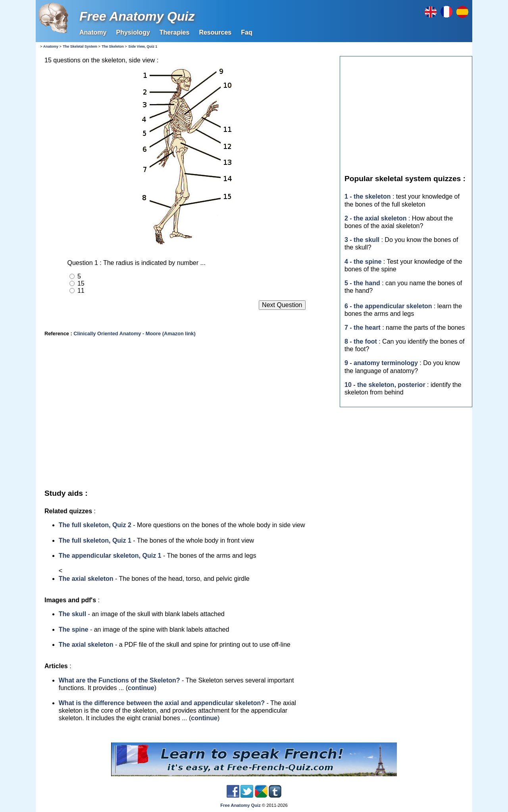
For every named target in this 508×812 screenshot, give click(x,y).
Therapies (175, 32)
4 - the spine (363, 262)
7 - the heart (363, 328)
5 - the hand (362, 283)
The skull (72, 614)
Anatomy (93, 32)
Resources (215, 32)
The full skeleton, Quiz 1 (95, 540)
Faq (246, 32)
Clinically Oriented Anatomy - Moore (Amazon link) (134, 333)
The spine (74, 629)
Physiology (133, 32)
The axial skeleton (86, 579)
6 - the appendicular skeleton (388, 306)
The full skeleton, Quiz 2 (95, 525)
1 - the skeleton (368, 196)
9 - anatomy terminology (381, 363)
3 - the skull (362, 240)
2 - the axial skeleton (376, 218)
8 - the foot (361, 341)
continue (141, 688)
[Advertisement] (186, 414)
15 (81, 283)
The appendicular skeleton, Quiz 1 (110, 556)
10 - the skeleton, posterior (385, 385)
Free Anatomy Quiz (137, 16)
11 (81, 291)
